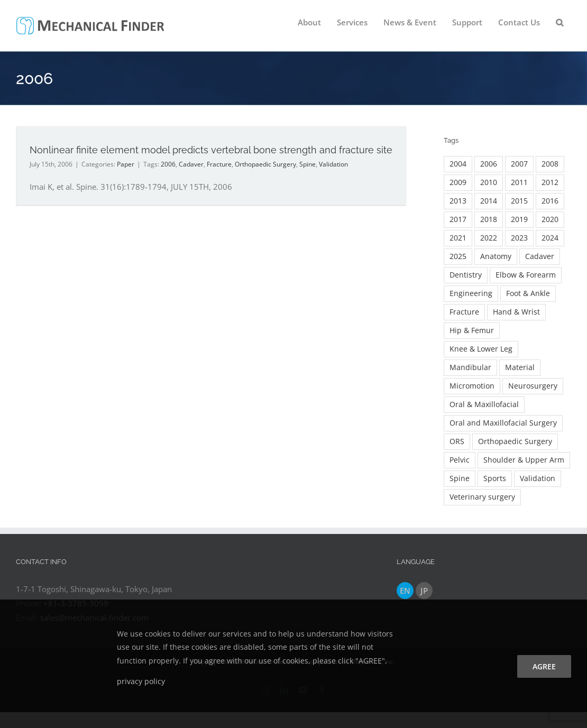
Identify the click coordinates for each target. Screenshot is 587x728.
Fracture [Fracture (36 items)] (464, 312)
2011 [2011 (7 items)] (519, 182)
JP (424, 591)
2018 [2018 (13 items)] (489, 219)
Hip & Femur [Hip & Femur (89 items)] (472, 330)
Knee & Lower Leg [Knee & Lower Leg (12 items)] (481, 349)
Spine (308, 164)
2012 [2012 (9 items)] (550, 182)
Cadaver (191, 164)
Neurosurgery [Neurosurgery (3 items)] (533, 386)
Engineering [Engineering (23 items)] (471, 293)
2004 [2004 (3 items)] (458, 164)
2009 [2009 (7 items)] (458, 182)
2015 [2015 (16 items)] (519, 201)
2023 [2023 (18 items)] (519, 238)
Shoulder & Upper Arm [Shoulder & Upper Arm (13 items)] (524, 460)
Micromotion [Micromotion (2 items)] (472, 386)
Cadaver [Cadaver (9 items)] (540, 256)
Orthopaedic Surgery (265, 164)
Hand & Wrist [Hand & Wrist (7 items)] (516, 312)
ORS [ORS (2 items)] (457, 441)
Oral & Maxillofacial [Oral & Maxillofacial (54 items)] (484, 404)
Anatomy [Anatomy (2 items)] (496, 256)
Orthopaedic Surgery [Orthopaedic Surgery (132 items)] (515, 441)
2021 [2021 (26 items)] (458, 238)
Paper (126, 164)
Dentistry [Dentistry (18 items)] (466, 275)
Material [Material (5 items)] (520, 367)
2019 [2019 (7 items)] (519, 219)
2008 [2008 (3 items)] (550, 164)
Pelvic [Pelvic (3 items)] (460, 460)
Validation (333, 164)
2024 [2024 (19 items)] (550, 238)
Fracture (219, 164)
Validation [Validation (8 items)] (538, 478)
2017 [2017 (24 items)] (458, 219)
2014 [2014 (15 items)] (489, 201)
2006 (168, 164)
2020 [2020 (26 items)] (550, 219)
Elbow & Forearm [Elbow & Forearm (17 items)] (526, 275)
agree (544, 666)
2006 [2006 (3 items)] (489, 164)
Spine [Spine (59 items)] (460, 478)
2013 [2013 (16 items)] (458, 201)
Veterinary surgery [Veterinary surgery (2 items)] (482, 497)
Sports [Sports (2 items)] (495, 478)
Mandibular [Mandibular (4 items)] (470, 367)
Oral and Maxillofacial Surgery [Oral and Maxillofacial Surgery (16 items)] (503, 423)
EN (405, 591)
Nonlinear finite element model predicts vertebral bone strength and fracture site (211, 150)
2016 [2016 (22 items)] (550, 201)
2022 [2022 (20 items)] (489, 238)
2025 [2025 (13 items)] (458, 256)
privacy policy (141, 681)
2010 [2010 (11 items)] (489, 182)
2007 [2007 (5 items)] (519, 164)
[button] (560, 22)
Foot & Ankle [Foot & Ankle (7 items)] (528, 293)
